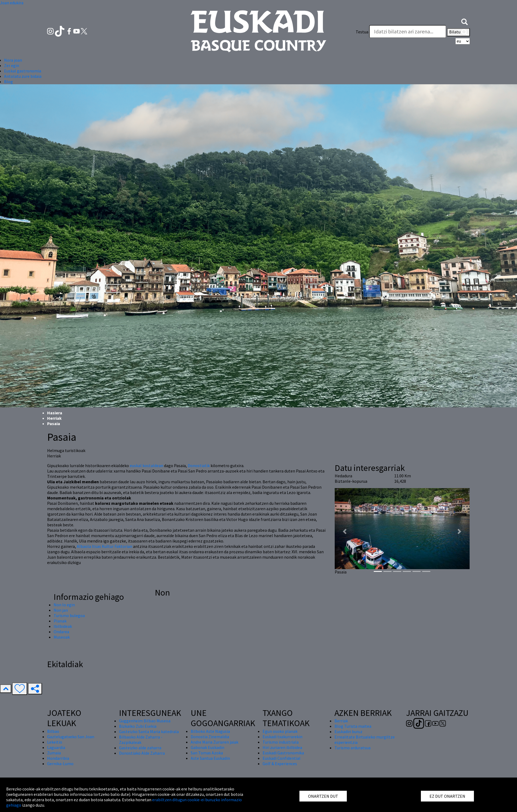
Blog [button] (8, 82)
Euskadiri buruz (348, 731)
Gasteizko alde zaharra (140, 748)
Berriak (341, 721)
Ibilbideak (63, 626)
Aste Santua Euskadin (210, 758)
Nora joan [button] (13, 60)
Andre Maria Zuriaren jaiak (214, 742)
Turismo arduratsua (352, 748)
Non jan (61, 610)
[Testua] (408, 31)
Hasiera (55, 413)
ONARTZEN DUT (323, 796)
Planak (60, 621)
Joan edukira (12, 3)
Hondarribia (58, 758)
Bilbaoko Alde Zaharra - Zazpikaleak (141, 740)
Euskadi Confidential (282, 758)
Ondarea (61, 632)
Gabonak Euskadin (207, 747)
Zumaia (54, 753)
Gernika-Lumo (60, 764)
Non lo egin (64, 605)
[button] (464, 21)
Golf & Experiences (280, 764)
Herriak (54, 418)
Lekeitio (55, 742)
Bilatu (458, 32)
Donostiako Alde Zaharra (142, 753)
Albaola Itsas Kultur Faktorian (104, 546)
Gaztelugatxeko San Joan (71, 737)
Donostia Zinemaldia (210, 737)
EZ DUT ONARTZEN (447, 796)
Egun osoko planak (280, 731)
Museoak (62, 637)
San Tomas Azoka (207, 753)
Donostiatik (199, 465)
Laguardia (56, 747)
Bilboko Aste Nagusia (210, 731)
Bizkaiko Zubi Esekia (138, 726)
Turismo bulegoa (69, 615)
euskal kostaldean (146, 465)
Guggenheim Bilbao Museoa (145, 721)
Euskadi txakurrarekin (282, 737)
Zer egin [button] (12, 65)
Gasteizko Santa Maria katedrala (149, 731)
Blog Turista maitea (353, 726)
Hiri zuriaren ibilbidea (282, 747)
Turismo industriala (281, 742)
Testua (362, 32)
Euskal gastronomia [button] (23, 71)
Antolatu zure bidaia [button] (23, 76)
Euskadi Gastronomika (283, 753)
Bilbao (53, 731)
